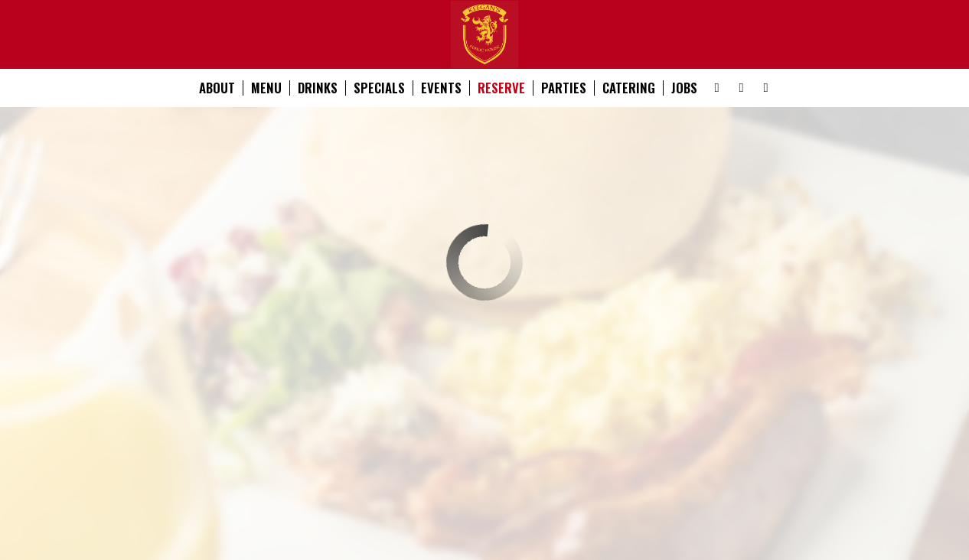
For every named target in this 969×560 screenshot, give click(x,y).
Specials (379, 88)
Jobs (684, 88)
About (217, 88)
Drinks (318, 88)
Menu (266, 88)
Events (441, 88)
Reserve (501, 88)
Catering (629, 88)
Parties (564, 88)
